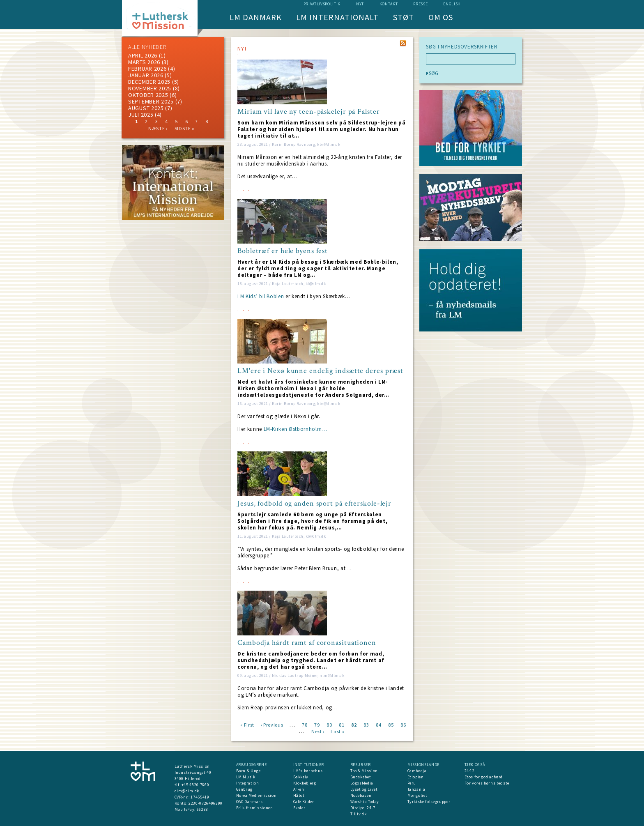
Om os (441, 17)
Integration (248, 783)
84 (378, 724)
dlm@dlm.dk (187, 791)
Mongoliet (417, 795)
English (452, 4)
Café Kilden (304, 802)
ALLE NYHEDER (147, 47)
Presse (420, 4)
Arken (299, 789)
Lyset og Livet (364, 789)
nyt (360, 4)
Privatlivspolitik (322, 4)
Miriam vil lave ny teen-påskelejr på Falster (309, 112)
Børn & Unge (248, 771)
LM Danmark (256, 17)
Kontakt (389, 4)
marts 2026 (144, 62)
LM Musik (246, 777)
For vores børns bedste (487, 783)
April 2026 (143, 55)
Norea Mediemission (256, 795)
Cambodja (417, 771)
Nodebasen (361, 795)
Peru (412, 783)
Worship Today (365, 802)
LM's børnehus (308, 771)
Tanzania (416, 789)
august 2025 (146, 108)
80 (329, 724)
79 (317, 724)
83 (366, 724)
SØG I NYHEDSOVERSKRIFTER (462, 47)
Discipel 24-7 (363, 808)
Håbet (299, 795)
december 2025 (149, 82)
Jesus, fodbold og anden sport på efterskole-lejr (314, 504)
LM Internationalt (337, 17)
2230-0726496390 (206, 803)
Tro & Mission (364, 771)
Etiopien (416, 777)
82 (354, 724)
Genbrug (245, 789)
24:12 (470, 771)
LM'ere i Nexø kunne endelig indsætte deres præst (320, 371)
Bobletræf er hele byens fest (283, 251)
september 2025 (151, 101)
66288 (202, 809)
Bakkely (301, 777)
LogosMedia (362, 783)
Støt (404, 17)
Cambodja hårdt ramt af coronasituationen (307, 643)
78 (305, 724)
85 (391, 724)
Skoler (299, 808)
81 (342, 724)
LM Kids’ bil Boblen (261, 296)
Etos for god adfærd (484, 777)
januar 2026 (146, 75)
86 (403, 724)
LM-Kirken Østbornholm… (296, 429)
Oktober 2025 (148, 95)
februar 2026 (147, 69)
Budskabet (361, 777)
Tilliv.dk (359, 814)
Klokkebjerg (305, 783)
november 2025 (150, 88)
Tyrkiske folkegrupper (429, 802)
